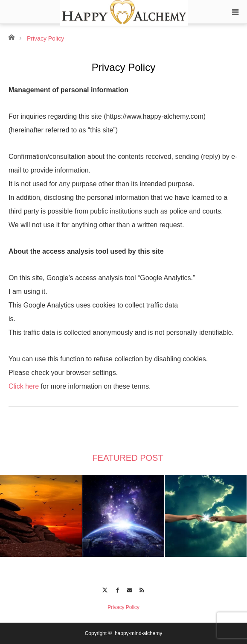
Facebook (117, 589)
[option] (41, 516)
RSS (142, 589)
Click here (24, 386)
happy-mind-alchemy (138, 633)
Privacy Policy (123, 607)
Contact (130, 589)
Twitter (105, 589)
